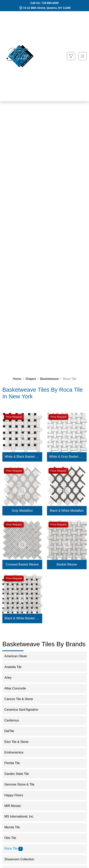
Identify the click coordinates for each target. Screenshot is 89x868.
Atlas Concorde (18, 688)
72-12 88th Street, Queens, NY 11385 (47, 8)
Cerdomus (15, 720)
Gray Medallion (22, 511)
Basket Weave (67, 564)
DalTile (12, 731)
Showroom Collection (22, 859)
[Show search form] (71, 56)
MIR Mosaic (15, 806)
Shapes (31, 379)
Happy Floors (17, 795)
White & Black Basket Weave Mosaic (22, 457)
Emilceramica (17, 752)
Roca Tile (14, 848)
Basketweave (49, 379)
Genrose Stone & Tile (22, 784)
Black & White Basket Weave (22, 618)
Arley (11, 678)
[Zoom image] (22, 437)
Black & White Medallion (67, 511)
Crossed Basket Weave (22, 564)
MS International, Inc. (22, 816)
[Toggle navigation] (82, 56)
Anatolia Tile (16, 667)
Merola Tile (15, 827)
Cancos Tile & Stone (22, 699)
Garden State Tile (20, 774)
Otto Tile (14, 838)
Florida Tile (15, 763)
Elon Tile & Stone (20, 742)
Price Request (14, 417)
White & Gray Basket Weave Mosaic (67, 457)
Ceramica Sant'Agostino (24, 710)
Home (17, 379)
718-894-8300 (50, 3)
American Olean (18, 656)
